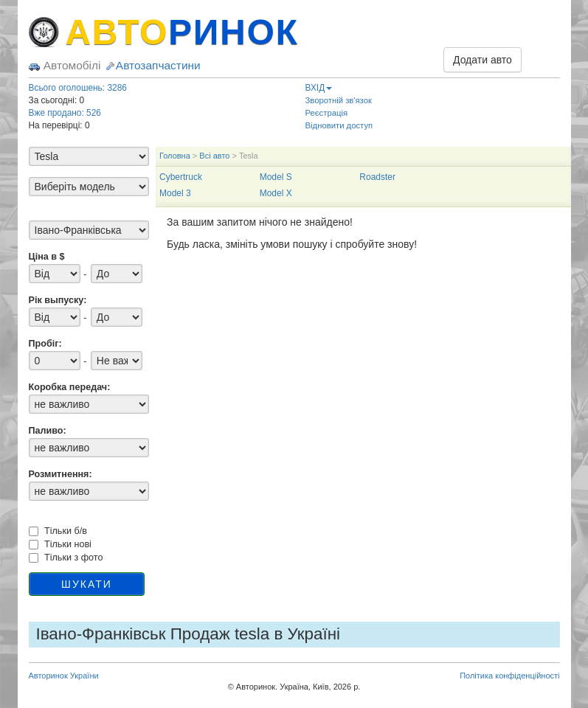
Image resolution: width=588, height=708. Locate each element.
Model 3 (175, 193)
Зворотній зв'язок (339, 100)
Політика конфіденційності (509, 676)
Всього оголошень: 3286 (78, 88)
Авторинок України (64, 676)
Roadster (377, 177)
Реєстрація (327, 113)
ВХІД (319, 88)
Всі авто (214, 156)
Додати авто (482, 60)
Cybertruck (181, 177)
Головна (175, 156)
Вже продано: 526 (65, 113)
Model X (276, 193)
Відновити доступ (339, 125)
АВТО (182, 32)
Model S (276, 177)
